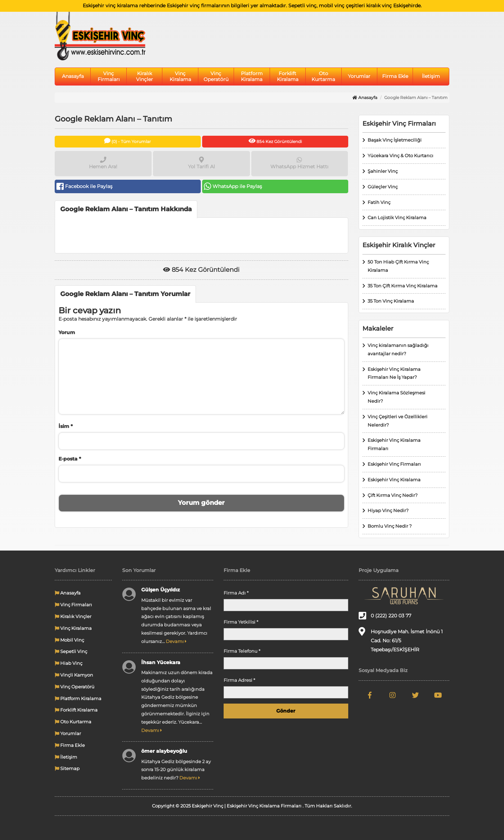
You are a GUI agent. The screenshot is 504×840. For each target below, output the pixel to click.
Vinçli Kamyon (74, 675)
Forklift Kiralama (288, 76)
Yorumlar (359, 76)
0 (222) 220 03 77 (385, 615)
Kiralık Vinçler (145, 76)
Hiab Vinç (69, 663)
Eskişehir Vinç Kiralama (394, 480)
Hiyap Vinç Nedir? (388, 510)
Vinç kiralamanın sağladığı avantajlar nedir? (398, 349)
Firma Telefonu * (242, 651)
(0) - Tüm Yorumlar (128, 141)
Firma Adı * (236, 593)
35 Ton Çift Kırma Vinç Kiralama (403, 286)
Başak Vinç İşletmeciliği (395, 140)
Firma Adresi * (239, 680)
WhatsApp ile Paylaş (233, 186)
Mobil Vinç (69, 640)
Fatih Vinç (379, 202)
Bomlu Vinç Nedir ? (390, 526)
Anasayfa (73, 76)
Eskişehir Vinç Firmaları (394, 464)
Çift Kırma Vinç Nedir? (393, 495)
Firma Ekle (395, 76)
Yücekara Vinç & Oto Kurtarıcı (400, 155)
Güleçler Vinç (383, 187)
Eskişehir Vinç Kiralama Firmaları (394, 444)
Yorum (67, 332)
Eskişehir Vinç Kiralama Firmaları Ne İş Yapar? (394, 373)
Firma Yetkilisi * (241, 622)
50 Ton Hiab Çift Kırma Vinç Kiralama (398, 266)
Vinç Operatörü (216, 76)
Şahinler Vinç (383, 171)
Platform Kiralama (252, 76)
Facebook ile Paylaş (84, 186)
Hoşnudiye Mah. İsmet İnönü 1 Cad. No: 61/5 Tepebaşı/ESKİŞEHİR (401, 640)
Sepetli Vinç (71, 651)
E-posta (70, 459)
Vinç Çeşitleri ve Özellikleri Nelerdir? (398, 421)
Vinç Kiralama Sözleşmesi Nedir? (397, 397)
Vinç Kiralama (180, 76)
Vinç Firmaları (109, 76)
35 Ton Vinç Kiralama (391, 301)
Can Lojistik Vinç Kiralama (397, 217)
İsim (66, 426)
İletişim (431, 76)
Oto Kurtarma (323, 76)
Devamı (176, 641)
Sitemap (67, 768)
